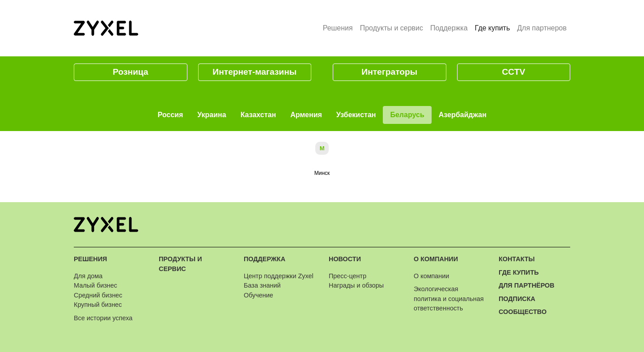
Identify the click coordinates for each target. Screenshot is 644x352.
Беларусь (407, 115)
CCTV (513, 72)
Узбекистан (356, 115)
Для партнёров (527, 285)
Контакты (517, 259)
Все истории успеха (103, 318)
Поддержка (449, 28)
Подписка (517, 299)
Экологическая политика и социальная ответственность (449, 299)
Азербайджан (463, 115)
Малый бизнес (95, 285)
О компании (436, 259)
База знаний (262, 285)
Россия (170, 115)
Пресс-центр (347, 276)
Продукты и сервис (392, 28)
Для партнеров (542, 28)
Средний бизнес (98, 295)
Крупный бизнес (98, 305)
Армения (306, 115)
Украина (212, 115)
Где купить (494, 27)
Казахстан (258, 115)
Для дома (88, 276)
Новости (345, 259)
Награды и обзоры (356, 285)
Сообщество (523, 312)
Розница (130, 72)
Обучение (258, 295)
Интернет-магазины (254, 72)
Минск (322, 173)
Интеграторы (389, 72)
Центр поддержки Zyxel (279, 276)
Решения (338, 28)
